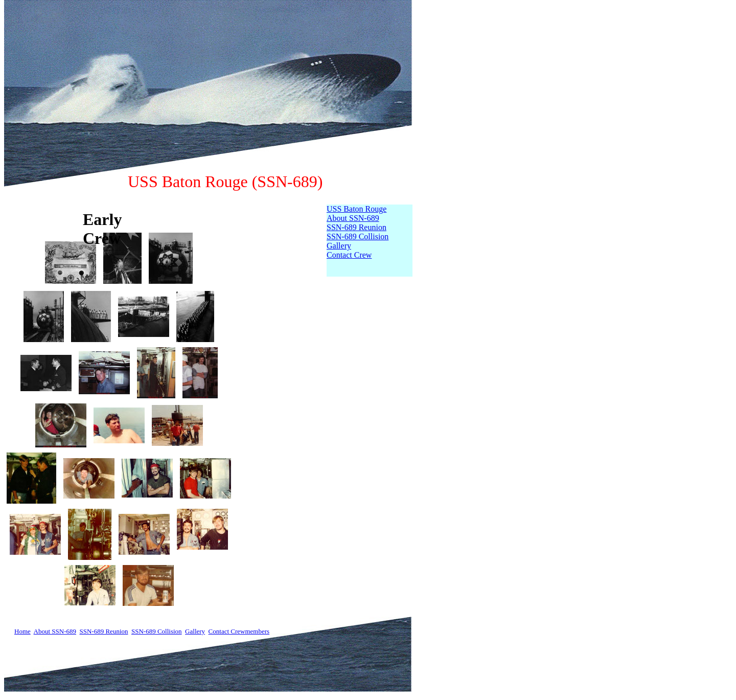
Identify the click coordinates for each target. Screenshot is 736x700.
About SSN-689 (353, 218)
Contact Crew (349, 255)
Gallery (339, 246)
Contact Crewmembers (239, 631)
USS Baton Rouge (356, 209)
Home (22, 631)
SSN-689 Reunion (356, 227)
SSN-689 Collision (358, 236)
